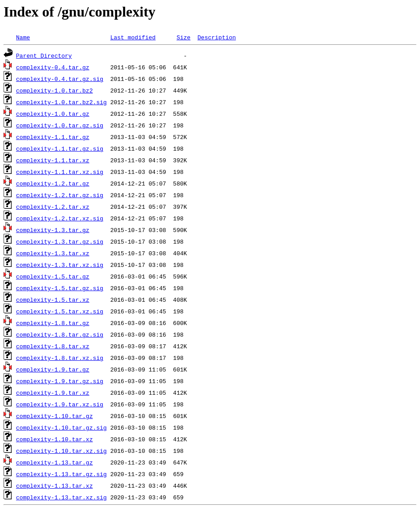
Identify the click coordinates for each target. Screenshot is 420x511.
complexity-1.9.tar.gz (53, 369)
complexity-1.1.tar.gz (53, 137)
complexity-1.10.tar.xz (55, 439)
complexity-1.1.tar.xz (53, 160)
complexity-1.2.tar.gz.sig (60, 195)
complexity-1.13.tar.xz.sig (62, 497)
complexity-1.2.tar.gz (53, 183)
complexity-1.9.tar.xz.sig (60, 404)
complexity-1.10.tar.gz (55, 416)
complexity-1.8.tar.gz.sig (60, 334)
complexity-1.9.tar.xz (53, 393)
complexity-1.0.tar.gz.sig (60, 125)
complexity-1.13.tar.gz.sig (62, 474)
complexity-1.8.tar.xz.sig (60, 358)
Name (23, 37)
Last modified (133, 37)
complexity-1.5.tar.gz (53, 276)
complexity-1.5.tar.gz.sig (60, 288)
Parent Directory (44, 55)
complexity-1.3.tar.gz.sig (60, 241)
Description (216, 37)
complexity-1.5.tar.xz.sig (60, 311)
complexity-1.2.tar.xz (53, 207)
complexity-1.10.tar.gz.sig (62, 427)
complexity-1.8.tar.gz (53, 323)
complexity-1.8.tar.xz (53, 346)
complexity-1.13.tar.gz (55, 462)
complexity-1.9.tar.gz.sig (60, 381)
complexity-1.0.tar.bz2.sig (62, 102)
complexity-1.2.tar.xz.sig (60, 218)
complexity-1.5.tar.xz (53, 300)
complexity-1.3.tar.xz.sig (60, 265)
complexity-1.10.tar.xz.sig (62, 451)
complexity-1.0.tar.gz (53, 114)
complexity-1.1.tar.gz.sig (60, 148)
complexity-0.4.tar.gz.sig (60, 79)
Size (184, 37)
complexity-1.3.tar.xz (53, 253)
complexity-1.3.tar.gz (53, 230)
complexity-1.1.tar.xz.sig (60, 172)
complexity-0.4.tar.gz (53, 67)
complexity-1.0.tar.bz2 (55, 90)
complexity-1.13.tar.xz (55, 486)
